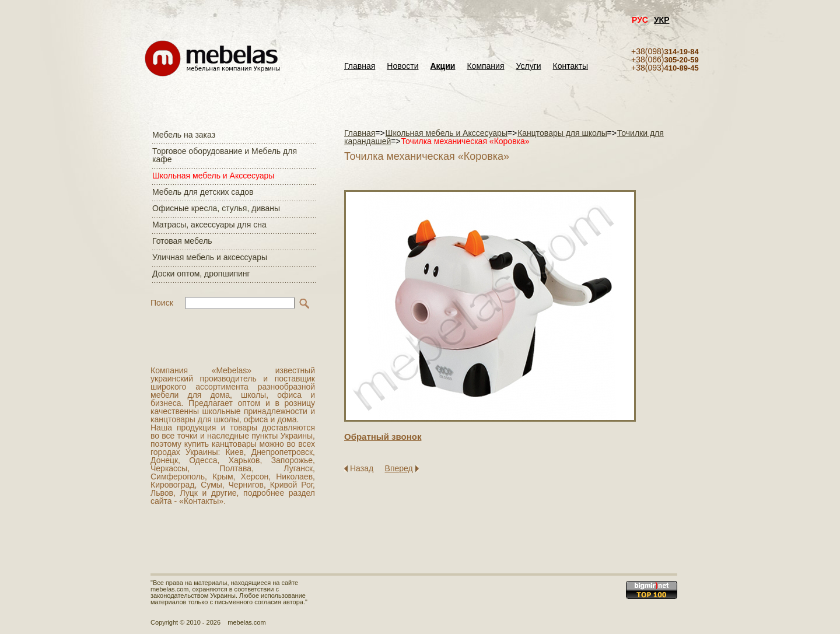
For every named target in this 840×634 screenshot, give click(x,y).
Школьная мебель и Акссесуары (213, 176)
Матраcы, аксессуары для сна (209, 225)
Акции (443, 66)
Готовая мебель (182, 241)
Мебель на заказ (184, 135)
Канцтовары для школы (562, 133)
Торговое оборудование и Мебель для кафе (225, 155)
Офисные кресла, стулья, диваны (216, 208)
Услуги (529, 66)
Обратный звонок (383, 437)
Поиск (162, 303)
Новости (402, 66)
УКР (662, 20)
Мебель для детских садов (203, 192)
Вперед (399, 468)
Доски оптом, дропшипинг (201, 274)
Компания (485, 66)
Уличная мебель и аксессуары (210, 257)
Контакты (570, 66)
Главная (360, 66)
